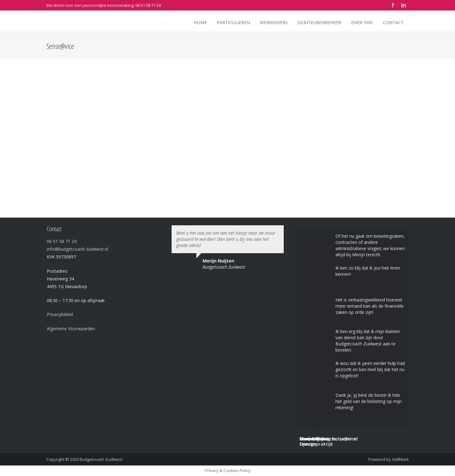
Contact (393, 22)
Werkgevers (274, 22)
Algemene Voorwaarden (71, 329)
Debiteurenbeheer (319, 22)
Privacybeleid (60, 314)
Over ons (362, 22)
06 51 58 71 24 (148, 5)
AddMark (400, 459)
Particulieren (233, 22)
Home (200, 22)
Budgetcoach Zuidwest (101, 459)
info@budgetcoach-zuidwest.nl (77, 249)
